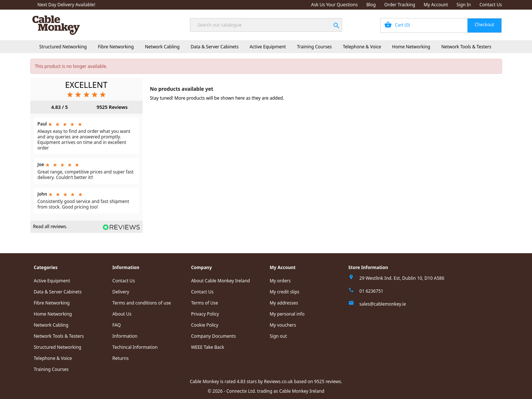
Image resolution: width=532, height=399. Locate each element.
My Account (436, 5)
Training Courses (314, 47)
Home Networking (411, 47)
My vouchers (283, 325)
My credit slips (284, 292)
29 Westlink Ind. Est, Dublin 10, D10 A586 (402, 278)
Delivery (121, 292)
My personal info (287, 314)
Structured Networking (63, 47)
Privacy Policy (205, 314)
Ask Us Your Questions (335, 5)
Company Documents (213, 336)
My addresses (284, 303)
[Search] (266, 25)
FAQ (117, 325)
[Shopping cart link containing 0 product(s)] (441, 25)
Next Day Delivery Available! (67, 5)
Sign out (278, 336)
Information (125, 336)
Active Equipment (268, 47)
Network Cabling (162, 47)
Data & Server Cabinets (215, 47)
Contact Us (491, 5)
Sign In (464, 5)
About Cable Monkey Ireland (220, 281)
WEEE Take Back (208, 347)
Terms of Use (204, 303)
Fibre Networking (116, 47)
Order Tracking (400, 5)
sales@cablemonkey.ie (383, 304)
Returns (121, 358)
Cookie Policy (205, 325)
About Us (122, 314)
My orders (280, 281)
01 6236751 (371, 291)
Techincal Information (135, 347)
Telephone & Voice (362, 47)
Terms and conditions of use (142, 303)
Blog (371, 5)
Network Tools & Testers (466, 47)
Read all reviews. (50, 226)
